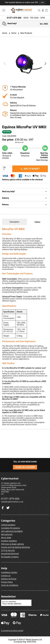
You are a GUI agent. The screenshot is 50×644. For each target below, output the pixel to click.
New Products (25, 33)
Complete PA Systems (10, 528)
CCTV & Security (8, 550)
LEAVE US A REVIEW (25, 467)
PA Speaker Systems (10, 557)
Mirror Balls (6, 538)
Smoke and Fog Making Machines (16, 547)
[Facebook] (8, 507)
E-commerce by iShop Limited (12, 631)
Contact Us (6, 576)
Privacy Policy (7, 582)
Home (5, 33)
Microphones (7, 534)
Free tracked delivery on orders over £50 (25, 2)
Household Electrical (10, 554)
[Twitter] (3, 507)
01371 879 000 (14, 18)
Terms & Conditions (10, 585)
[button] (45, 64)
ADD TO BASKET (30, 169)
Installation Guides (9, 572)
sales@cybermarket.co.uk (12, 502)
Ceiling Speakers (8, 525)
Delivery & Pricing (9, 579)
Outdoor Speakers (9, 541)
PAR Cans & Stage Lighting (12, 544)
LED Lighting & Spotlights (12, 531)
